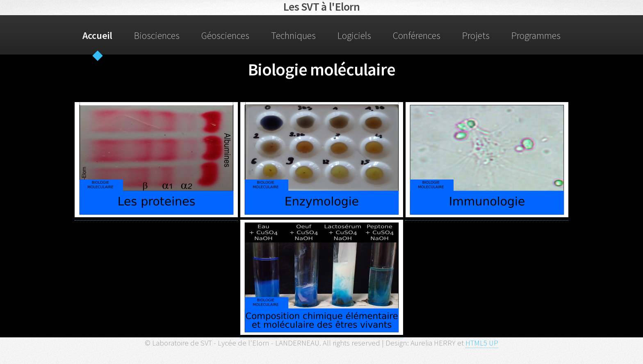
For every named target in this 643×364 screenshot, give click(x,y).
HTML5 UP (482, 343)
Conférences (417, 35)
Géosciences (225, 35)
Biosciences (157, 35)
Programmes (536, 35)
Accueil (97, 35)
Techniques (293, 35)
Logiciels (354, 35)
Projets (476, 35)
